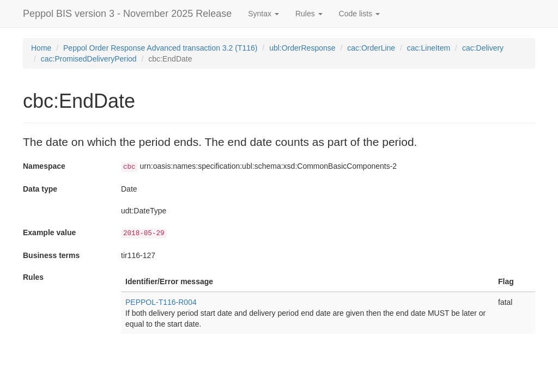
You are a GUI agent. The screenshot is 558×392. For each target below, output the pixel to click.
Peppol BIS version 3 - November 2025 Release (127, 14)
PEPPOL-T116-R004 (161, 302)
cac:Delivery (483, 48)
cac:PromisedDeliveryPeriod (89, 59)
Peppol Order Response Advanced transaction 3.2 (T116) (160, 48)
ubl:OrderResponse (302, 48)
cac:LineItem (429, 48)
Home (41, 48)
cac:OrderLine (371, 48)
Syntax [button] (263, 14)
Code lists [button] (359, 14)
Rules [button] (309, 14)
